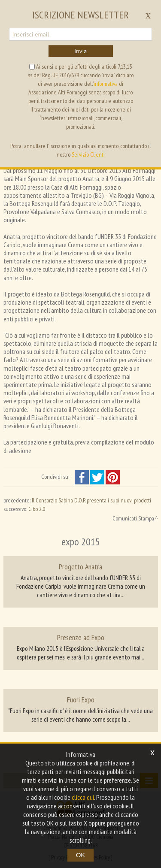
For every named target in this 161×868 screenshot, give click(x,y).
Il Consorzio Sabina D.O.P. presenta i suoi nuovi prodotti (91, 500)
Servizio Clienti (88, 154)
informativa (106, 84)
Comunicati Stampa (133, 518)
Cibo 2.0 (37, 509)
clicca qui (83, 797)
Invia (80, 51)
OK (81, 855)
